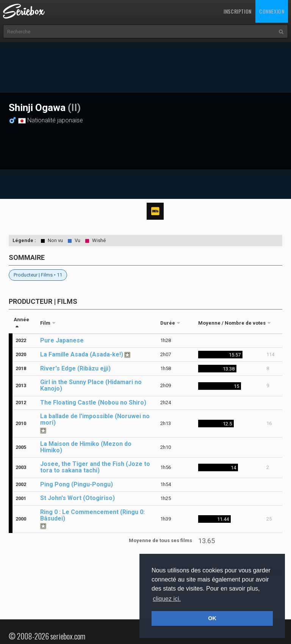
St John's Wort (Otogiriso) (77, 498)
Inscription (238, 11)
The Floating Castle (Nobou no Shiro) (93, 402)
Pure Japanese (62, 340)
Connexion (272, 11)
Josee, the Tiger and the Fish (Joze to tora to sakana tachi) (95, 467)
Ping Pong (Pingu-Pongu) (77, 484)
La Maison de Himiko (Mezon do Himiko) (86, 447)
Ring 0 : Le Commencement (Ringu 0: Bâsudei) (92, 515)
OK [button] (212, 618)
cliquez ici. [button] (167, 599)
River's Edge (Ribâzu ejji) (75, 368)
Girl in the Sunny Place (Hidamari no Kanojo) (91, 385)
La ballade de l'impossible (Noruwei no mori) (95, 419)
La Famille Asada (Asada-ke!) (82, 354)
